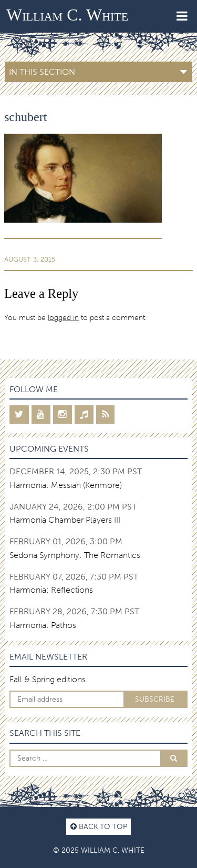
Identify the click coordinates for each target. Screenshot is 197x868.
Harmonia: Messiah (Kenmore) (66, 485)
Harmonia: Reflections (51, 590)
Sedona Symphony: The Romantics (75, 555)
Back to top (99, 826)
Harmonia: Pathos (43, 625)
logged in (63, 317)
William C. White (67, 15)
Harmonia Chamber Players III (65, 520)
